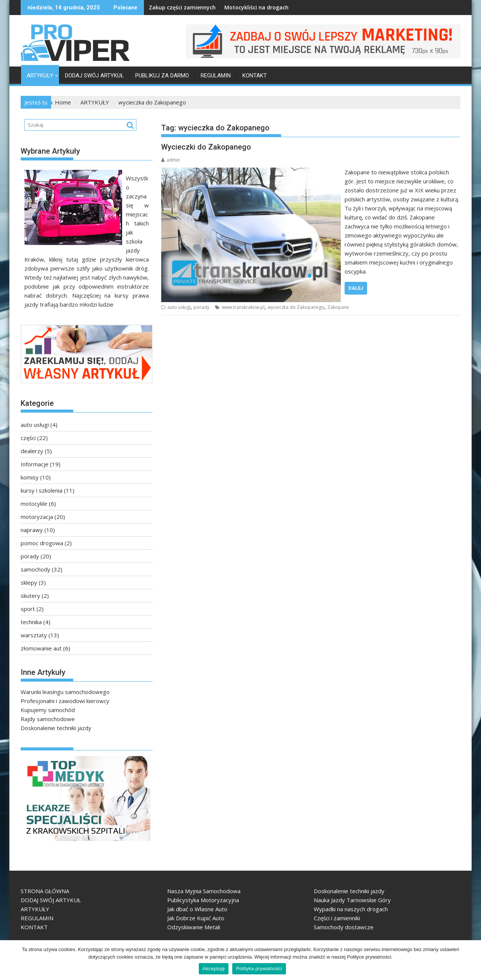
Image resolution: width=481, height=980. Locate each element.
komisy (30, 477)
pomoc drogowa (42, 543)
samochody (36, 569)
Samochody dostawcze (344, 927)
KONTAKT (255, 76)
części (28, 438)
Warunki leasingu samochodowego (65, 692)
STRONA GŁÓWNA (45, 891)
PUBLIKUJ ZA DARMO (162, 76)
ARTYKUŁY (40, 76)
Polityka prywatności (259, 969)
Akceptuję (214, 969)
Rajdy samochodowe (48, 719)
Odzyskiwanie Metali (194, 927)
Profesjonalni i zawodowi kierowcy (65, 701)
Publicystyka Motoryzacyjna (203, 900)
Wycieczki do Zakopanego (206, 147)
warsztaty (34, 635)
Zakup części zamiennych (162, 7)
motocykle (34, 504)
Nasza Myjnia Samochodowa (204, 891)
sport (28, 609)
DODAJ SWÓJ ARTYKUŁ (94, 76)
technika (31, 622)
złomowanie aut (41, 648)
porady (201, 307)
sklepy (29, 582)
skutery (30, 596)
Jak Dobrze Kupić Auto (196, 918)
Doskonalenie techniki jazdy (56, 728)
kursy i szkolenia (42, 490)
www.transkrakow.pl (243, 307)
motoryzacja (37, 517)
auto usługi (179, 307)
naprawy (32, 530)
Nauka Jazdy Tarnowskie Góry (352, 900)
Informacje (35, 464)
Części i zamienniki (337, 918)
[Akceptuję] (472, 960)
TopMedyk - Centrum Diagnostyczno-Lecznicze (29, 844)
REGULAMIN (216, 76)
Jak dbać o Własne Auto (197, 909)
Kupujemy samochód (48, 710)
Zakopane (338, 307)
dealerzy (32, 451)
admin (171, 160)
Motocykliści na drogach (236, 7)
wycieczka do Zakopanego (296, 307)
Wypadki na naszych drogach (351, 909)
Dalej (356, 288)
